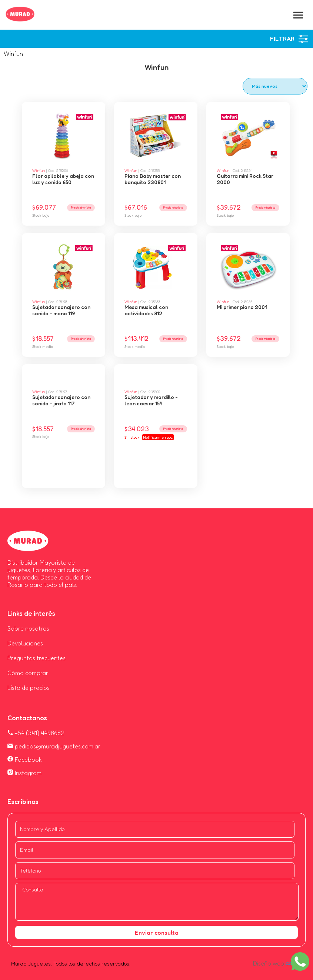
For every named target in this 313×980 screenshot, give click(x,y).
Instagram (24, 773)
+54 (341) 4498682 (36, 733)
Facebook (25, 760)
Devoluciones (25, 643)
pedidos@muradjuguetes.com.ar (54, 746)
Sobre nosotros (28, 628)
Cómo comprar (28, 673)
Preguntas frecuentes (36, 658)
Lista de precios (29, 688)
